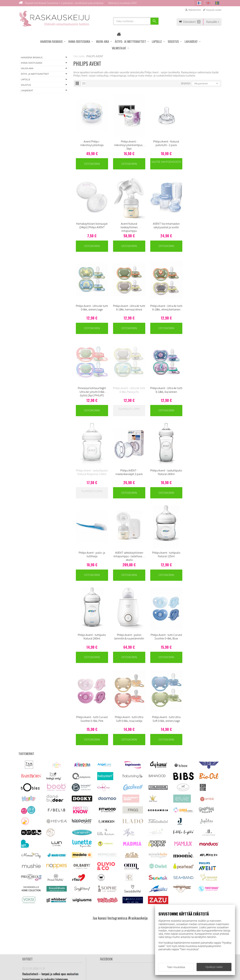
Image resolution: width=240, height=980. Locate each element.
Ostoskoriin (92, 163)
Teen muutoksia (176, 967)
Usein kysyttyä (82, 924)
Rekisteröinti (195, 10)
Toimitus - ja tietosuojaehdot (83, 917)
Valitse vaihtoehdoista (166, 162)
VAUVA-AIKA (102, 41)
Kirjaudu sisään (214, 10)
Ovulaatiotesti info (84, 929)
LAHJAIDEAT (191, 41)
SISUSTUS (173, 41)
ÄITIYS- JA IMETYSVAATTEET (130, 41)
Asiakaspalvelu (82, 910)
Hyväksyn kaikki (214, 967)
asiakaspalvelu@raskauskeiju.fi (128, 931)
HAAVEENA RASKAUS (51, 41)
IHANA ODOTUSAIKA (79, 41)
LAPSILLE (157, 41)
